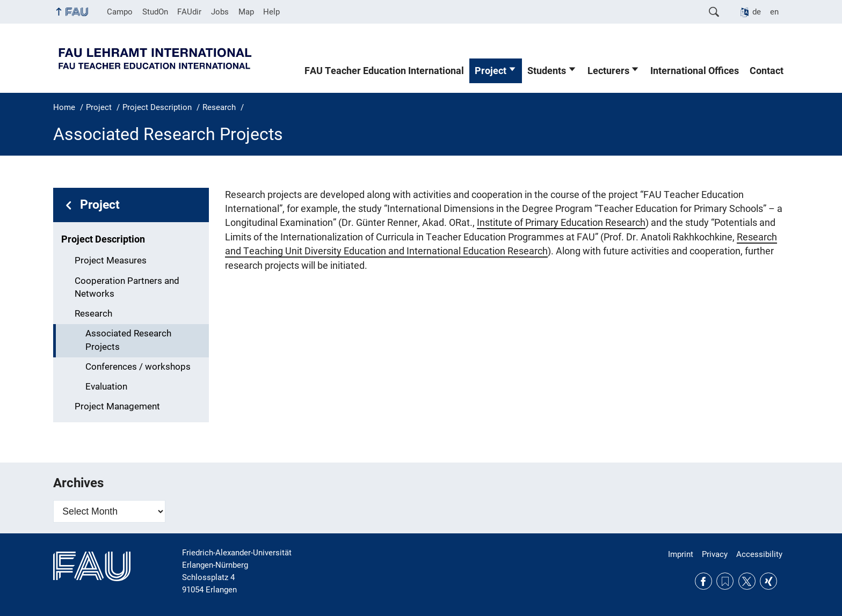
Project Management (117, 406)
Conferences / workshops (138, 367)
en (774, 12)
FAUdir (189, 12)
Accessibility (759, 554)
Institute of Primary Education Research (561, 223)
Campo (120, 12)
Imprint (681, 554)
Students (547, 71)
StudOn (155, 12)
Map (246, 12)
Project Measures (111, 261)
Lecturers (608, 71)
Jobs (220, 12)
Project (491, 71)
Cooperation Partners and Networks (127, 288)
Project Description (103, 239)
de (757, 12)
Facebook (703, 581)
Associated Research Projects (128, 340)
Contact (767, 71)
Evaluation (106, 387)
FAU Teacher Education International (384, 71)
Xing (768, 581)
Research (93, 314)
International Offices (695, 71)
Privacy (715, 554)
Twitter (747, 581)
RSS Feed (725, 581)
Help (271, 12)
